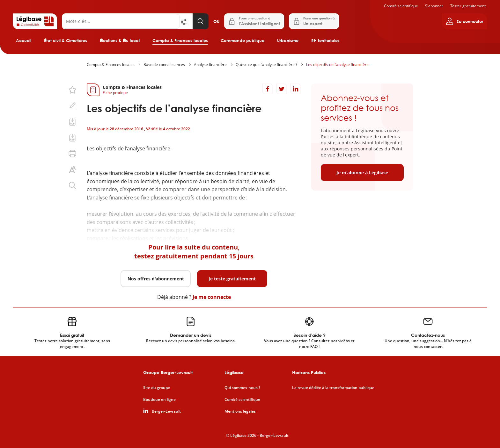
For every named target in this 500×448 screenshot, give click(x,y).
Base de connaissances (164, 65)
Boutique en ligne (159, 400)
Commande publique (243, 40)
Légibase (234, 372)
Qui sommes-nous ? (242, 388)
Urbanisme (288, 40)
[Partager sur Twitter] (282, 89)
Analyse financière (210, 65)
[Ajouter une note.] (72, 106)
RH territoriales (325, 40)
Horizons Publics (309, 372)
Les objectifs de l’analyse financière (337, 65)
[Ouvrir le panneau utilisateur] (464, 21)
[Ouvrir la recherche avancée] (186, 21)
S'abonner (434, 6)
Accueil (24, 40)
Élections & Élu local (120, 40)
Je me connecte (212, 297)
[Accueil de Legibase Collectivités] (35, 21)
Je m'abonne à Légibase (362, 173)
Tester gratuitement (468, 6)
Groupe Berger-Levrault (168, 372)
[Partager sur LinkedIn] (296, 89)
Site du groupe (157, 388)
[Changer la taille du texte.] (72, 170)
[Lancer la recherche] (201, 21)
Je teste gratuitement (232, 279)
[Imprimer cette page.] (72, 154)
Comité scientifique (401, 6)
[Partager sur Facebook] (268, 89)
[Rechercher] (121, 21)
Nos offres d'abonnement (156, 279)
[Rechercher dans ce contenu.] (72, 185)
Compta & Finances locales (180, 40)
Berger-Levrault (166, 411)
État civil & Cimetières (66, 40)
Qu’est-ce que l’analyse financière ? (266, 65)
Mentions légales (240, 411)
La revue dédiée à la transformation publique (333, 388)
